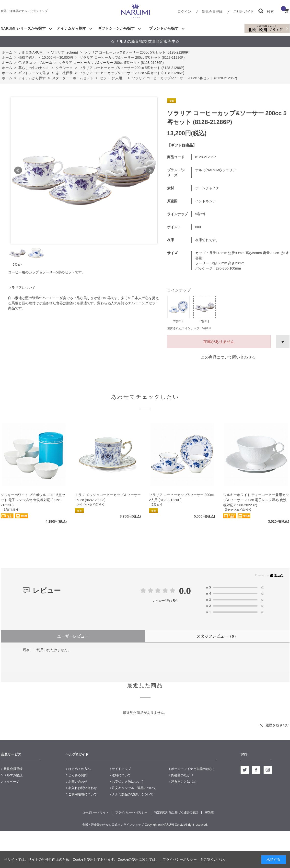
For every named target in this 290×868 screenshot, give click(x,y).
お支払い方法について (128, 782)
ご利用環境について (83, 794)
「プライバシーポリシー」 (180, 859)
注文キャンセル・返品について (134, 788)
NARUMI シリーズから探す (23, 28)
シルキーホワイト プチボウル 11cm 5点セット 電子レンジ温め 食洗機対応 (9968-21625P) (33, 500)
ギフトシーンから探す (116, 28)
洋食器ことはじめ (184, 782)
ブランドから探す (164, 28)
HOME (209, 812)
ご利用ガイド (244, 11)
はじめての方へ (79, 769)
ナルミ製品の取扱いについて (133, 794)
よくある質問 (78, 775)
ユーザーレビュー (73, 636)
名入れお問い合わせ (83, 788)
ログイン (184, 11)
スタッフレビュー (217, 636)
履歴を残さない (278, 725)
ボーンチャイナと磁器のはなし (193, 769)
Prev (18, 170)
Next (150, 170)
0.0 (185, 591)
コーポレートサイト (95, 812)
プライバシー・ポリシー (131, 812)
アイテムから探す (71, 28)
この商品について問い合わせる (228, 357)
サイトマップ (121, 769)
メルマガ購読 (13, 775)
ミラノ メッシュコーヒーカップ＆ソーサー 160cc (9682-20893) (108, 497)
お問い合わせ (78, 782)
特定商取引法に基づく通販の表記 (176, 812)
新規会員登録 (212, 11)
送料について (121, 775)
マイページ (11, 782)
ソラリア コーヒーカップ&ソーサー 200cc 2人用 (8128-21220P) (181, 497)
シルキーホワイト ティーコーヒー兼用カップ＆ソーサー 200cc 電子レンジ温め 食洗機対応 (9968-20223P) (256, 500)
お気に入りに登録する (283, 342)
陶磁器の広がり (182, 775)
